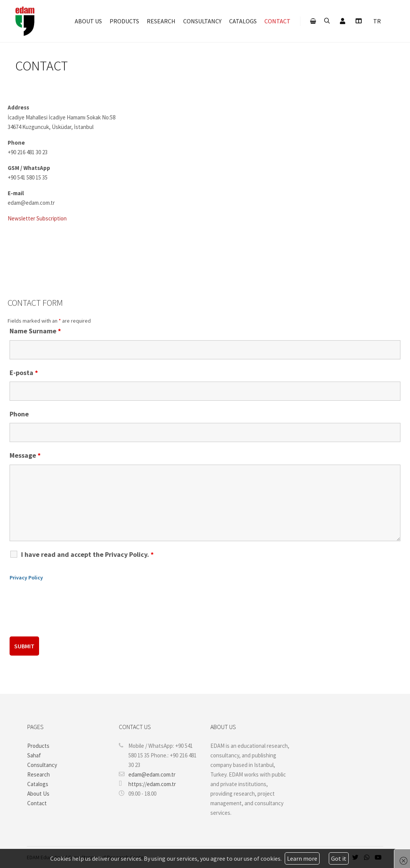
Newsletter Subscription (37, 218)
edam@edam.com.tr (147, 774)
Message (25, 455)
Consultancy (42, 765)
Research (39, 774)
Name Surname (35, 331)
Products (38, 746)
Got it (339, 858)
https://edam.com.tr (147, 784)
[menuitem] (377, 22)
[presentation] (68, 612)
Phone (19, 414)
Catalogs (38, 784)
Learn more (302, 858)
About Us (38, 794)
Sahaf (34, 755)
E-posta (24, 373)
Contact (37, 803)
